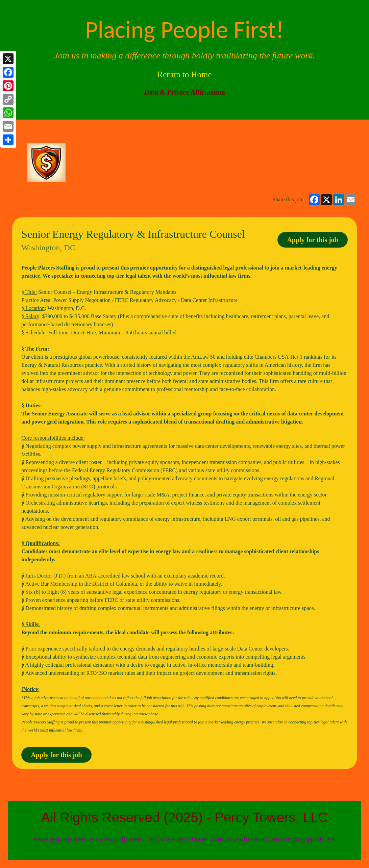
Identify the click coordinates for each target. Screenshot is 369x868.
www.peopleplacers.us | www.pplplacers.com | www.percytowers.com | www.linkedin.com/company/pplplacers (184, 839)
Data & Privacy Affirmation (184, 92)
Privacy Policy (191, 105)
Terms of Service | (180, 105)
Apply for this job (312, 240)
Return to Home (184, 74)
